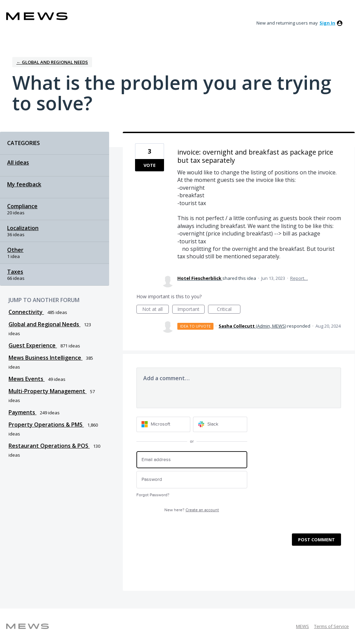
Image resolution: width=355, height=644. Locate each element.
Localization (23, 228)
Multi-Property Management (48, 391)
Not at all (156, 310)
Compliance (22, 206)
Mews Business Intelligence (46, 358)
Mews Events (27, 379)
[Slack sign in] (220, 424)
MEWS (302, 626)
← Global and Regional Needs (52, 62)
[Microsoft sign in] (164, 424)
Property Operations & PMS (46, 425)
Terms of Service (331, 626)
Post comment (316, 540)
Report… (299, 278)
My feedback (24, 184)
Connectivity (26, 312)
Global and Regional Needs (45, 324)
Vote (150, 165)
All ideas (18, 162)
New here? (192, 510)
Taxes (15, 272)
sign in (327, 23)
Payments (23, 412)
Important (191, 310)
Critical (229, 310)
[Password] (192, 480)
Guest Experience (33, 345)
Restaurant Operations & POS (49, 446)
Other (15, 250)
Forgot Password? (153, 495)
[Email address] (192, 460)
